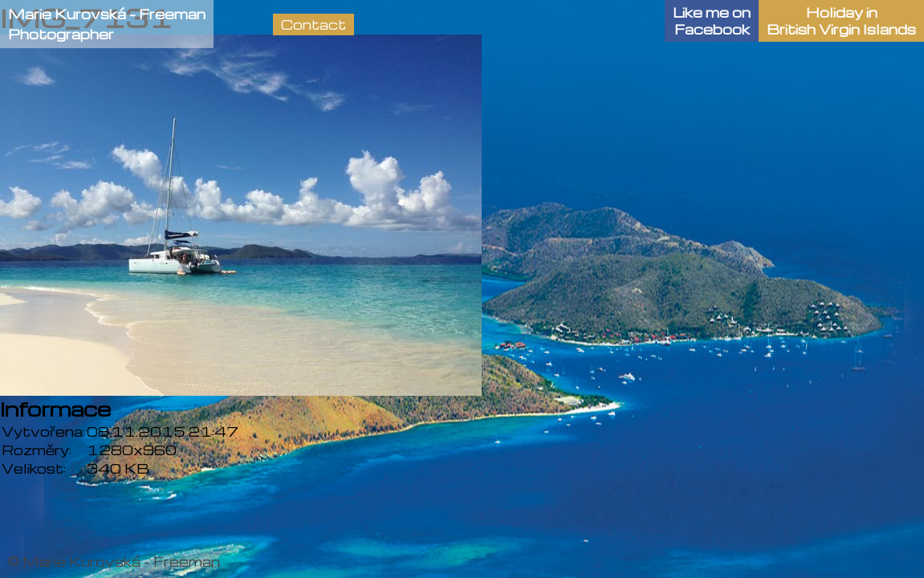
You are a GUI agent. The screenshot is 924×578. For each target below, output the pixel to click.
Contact (313, 24)
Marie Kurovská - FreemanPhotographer (107, 24)
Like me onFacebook (712, 21)
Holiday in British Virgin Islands (841, 21)
